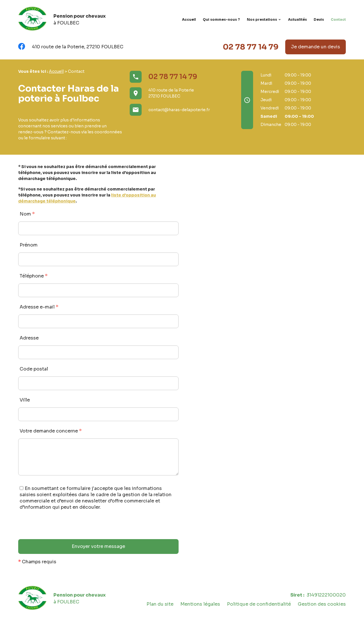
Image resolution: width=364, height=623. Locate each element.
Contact (338, 19)
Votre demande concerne (51, 431)
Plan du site (160, 604)
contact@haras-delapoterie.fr (179, 110)
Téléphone (34, 276)
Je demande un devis (316, 47)
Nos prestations (262, 19)
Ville (25, 400)
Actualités (297, 19)
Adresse (29, 338)
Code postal (34, 369)
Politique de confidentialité (259, 604)
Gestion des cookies (322, 604)
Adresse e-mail (39, 307)
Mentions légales (200, 604)
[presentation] (61, 528)
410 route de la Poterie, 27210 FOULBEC (78, 47)
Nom (27, 214)
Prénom (29, 245)
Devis (319, 19)
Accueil (189, 19)
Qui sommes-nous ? (221, 19)
